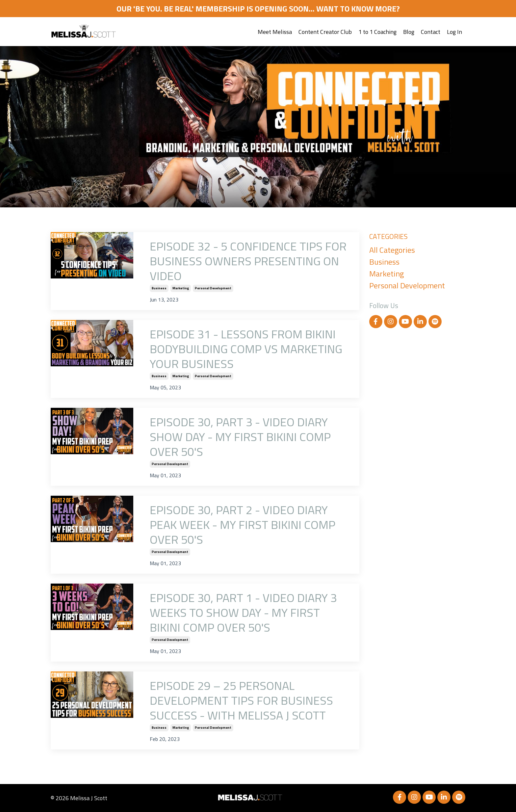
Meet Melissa (275, 32)
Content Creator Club (325, 32)
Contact (431, 32)
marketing (181, 288)
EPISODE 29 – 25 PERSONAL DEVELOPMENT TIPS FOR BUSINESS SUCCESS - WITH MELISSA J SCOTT (241, 700)
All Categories (392, 250)
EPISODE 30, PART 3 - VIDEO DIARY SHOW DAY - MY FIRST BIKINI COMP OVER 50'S (240, 437)
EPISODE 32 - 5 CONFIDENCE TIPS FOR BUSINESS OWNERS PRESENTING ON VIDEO (248, 261)
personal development (213, 288)
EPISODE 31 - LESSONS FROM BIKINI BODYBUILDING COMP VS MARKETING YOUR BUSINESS (246, 349)
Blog (409, 32)
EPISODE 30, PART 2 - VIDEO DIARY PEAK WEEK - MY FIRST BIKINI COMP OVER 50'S (243, 524)
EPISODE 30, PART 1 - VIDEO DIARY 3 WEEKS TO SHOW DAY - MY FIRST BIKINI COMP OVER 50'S (243, 612)
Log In (454, 32)
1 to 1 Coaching (377, 32)
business (159, 288)
